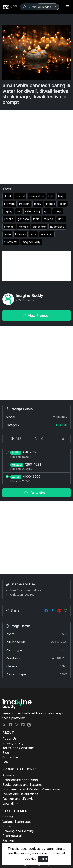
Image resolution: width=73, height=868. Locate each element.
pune (7, 234)
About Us (9, 738)
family (38, 204)
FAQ (5, 762)
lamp (61, 196)
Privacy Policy (13, 743)
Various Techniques (17, 822)
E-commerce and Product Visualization (31, 789)
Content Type (36, 674)
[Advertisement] (36, 147)
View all (8, 803)
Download (36, 493)
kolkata (23, 227)
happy (8, 211)
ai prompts (11, 242)
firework (9, 204)
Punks (7, 826)
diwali (8, 196)
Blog (6, 753)
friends (50, 204)
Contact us (10, 757)
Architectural (12, 836)
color (63, 204)
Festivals (62, 425)
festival (20, 196)
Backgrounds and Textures (22, 785)
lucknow (21, 234)
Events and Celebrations (20, 794)
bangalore (39, 227)
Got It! (43, 859)
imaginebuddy (31, 242)
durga (58, 211)
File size (36, 666)
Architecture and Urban (20, 780)
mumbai (49, 219)
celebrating (32, 211)
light (51, 196)
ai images (47, 234)
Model (36, 417)
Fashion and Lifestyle (18, 799)
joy (19, 211)
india (36, 219)
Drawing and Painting (18, 831)
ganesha (23, 219)
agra (33, 234)
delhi (61, 219)
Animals (8, 775)
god (47, 211)
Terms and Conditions (18, 748)
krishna (9, 219)
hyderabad (57, 227)
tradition (24, 204)
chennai (9, 227)
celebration (37, 196)
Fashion (8, 840)
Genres (8, 817)
